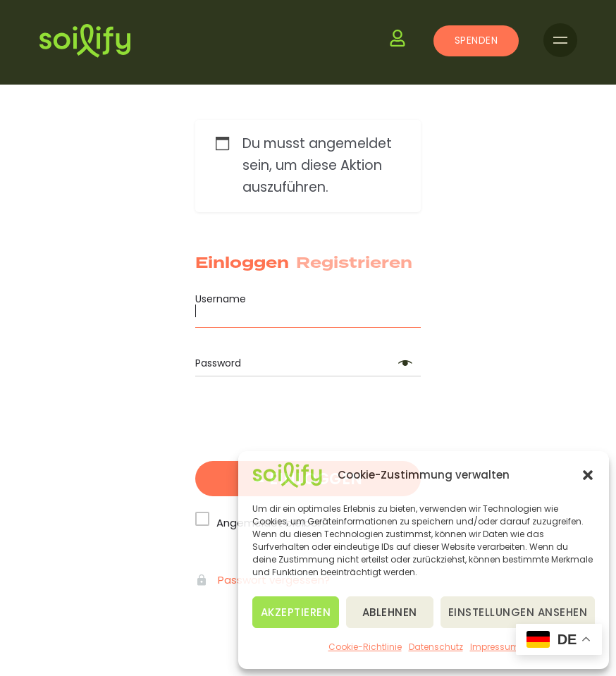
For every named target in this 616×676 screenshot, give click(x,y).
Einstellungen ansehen (518, 612)
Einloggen (242, 263)
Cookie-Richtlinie (365, 647)
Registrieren (354, 263)
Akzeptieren (296, 612)
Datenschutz (436, 647)
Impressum (495, 647)
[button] (588, 475)
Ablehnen (390, 612)
